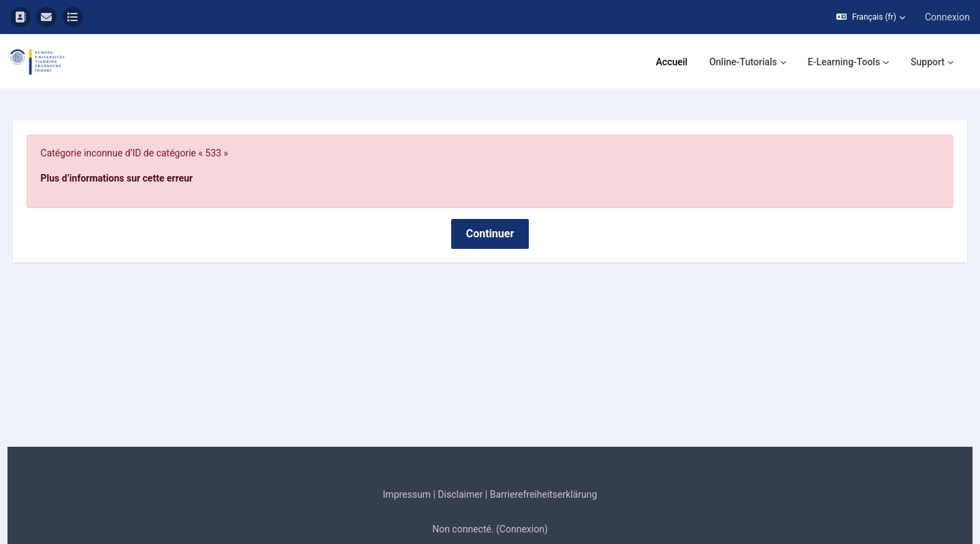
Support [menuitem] (928, 62)
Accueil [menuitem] (672, 62)
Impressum (407, 462)
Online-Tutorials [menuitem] (743, 62)
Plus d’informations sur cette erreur (142, 146)
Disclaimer (460, 462)
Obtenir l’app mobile (490, 532)
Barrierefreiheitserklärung (544, 462)
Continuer (490, 202)
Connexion (947, 17)
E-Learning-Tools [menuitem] (844, 62)
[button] (871, 17)
